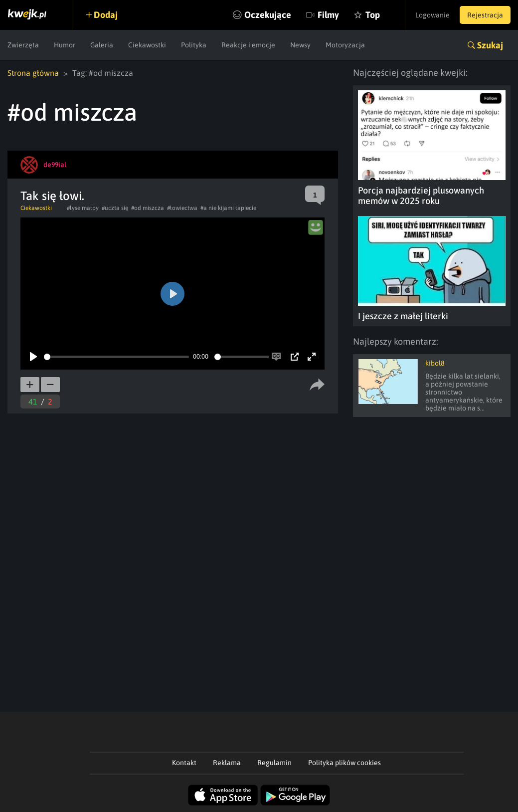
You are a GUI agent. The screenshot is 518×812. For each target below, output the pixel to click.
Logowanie (432, 15)
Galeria (102, 45)
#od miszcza (148, 208)
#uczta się (115, 208)
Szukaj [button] (490, 45)
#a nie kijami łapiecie (228, 208)
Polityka (194, 45)
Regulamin (274, 763)
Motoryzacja (345, 45)
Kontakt (184, 763)
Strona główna (33, 73)
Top (373, 15)
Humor (65, 45)
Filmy (328, 15)
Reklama (227, 763)
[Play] (33, 357)
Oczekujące (268, 15)
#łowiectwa (182, 208)
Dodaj (106, 15)
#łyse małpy (83, 208)
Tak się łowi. (52, 196)
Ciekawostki (147, 45)
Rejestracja (485, 15)
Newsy (300, 45)
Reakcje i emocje (248, 45)
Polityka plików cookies (345, 763)
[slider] (116, 357)
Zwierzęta (23, 45)
